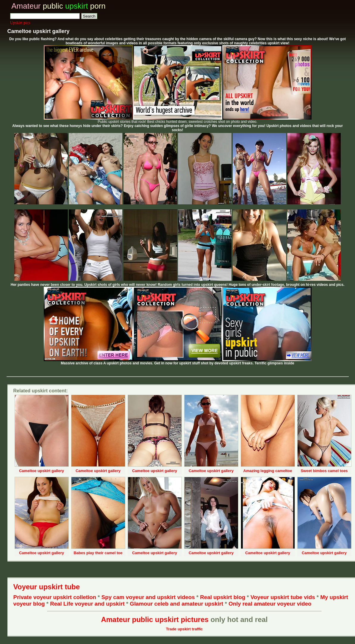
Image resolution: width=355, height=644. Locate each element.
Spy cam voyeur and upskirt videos (148, 597)
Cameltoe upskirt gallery (42, 471)
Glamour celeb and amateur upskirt (177, 604)
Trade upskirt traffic (184, 629)
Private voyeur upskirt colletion (55, 597)
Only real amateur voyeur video (270, 604)
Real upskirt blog (223, 597)
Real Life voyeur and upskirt (87, 604)
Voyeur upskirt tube (47, 587)
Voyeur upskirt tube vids (283, 597)
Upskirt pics (20, 23)
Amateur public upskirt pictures (155, 619)
